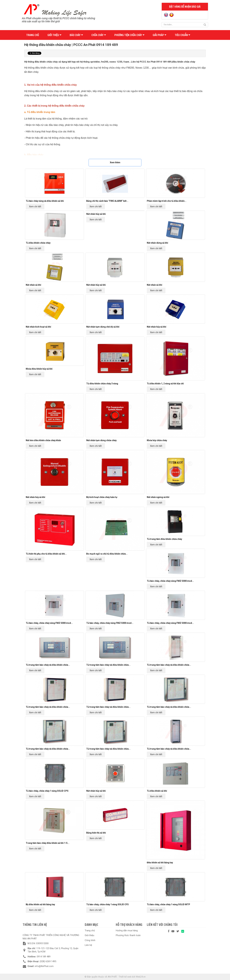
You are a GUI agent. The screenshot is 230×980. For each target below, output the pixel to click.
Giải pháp (159, 35)
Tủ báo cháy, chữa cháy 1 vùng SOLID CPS (47, 791)
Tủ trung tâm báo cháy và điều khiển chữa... (48, 665)
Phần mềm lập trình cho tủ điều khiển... (167, 201)
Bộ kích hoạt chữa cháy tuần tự (102, 497)
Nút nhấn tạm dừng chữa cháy (101, 440)
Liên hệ (88, 945)
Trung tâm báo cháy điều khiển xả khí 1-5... (48, 843)
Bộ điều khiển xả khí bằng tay (40, 904)
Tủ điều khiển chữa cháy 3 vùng (102, 384)
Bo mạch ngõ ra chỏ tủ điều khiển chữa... (107, 554)
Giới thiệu (54, 35)
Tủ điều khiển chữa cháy (38, 243)
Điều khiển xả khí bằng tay (160, 863)
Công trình (90, 940)
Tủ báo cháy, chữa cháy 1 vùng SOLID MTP (168, 904)
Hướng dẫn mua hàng (127, 931)
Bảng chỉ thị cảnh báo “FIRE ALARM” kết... (107, 201)
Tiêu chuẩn (182, 35)
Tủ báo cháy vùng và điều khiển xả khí (45, 201)
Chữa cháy (99, 35)
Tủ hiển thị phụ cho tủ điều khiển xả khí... (46, 554)
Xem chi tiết (35, 207)
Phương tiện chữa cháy (129, 35)
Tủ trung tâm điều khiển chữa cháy (164, 539)
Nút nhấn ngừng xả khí (158, 497)
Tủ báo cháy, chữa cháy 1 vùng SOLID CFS (107, 904)
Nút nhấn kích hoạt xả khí (38, 327)
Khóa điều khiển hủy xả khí (39, 369)
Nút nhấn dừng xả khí (157, 243)
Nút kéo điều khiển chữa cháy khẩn (43, 440)
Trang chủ (33, 35)
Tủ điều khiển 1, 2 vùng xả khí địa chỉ (165, 384)
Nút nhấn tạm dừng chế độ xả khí (103, 327)
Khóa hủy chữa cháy (157, 440)
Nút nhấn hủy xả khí (96, 214)
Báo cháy (76, 35)
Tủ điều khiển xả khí (157, 791)
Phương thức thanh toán (128, 935)
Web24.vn (141, 977)
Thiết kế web (125, 977)
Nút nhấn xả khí (33, 285)
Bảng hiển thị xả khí (96, 833)
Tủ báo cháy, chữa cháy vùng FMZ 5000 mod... (170, 581)
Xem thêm (115, 162)
